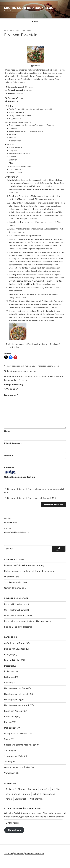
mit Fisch (57, 789)
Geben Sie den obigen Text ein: (20, 477)
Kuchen (8, 722)
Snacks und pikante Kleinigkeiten (20, 745)
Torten (7, 762)
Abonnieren (14, 830)
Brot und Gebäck (12, 660)
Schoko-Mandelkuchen (15, 582)
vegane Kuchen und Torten (17, 767)
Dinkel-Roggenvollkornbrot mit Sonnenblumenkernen (30, 571)
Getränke (9, 683)
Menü (35, 22)
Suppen (8, 750)
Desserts (8, 666)
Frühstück (9, 677)
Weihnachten (36, 799)
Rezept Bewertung (14, 384)
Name (8, 431)
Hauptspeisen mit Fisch (15, 688)
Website (9, 455)
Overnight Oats (12, 577)
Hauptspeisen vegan (14, 700)
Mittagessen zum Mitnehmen (18, 733)
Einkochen (9, 671)
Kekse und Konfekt (13, 711)
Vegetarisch (21, 799)
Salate (7, 739)
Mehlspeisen (10, 728)
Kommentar (11, 395)
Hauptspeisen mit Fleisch (20, 366)
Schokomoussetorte (23, 616)
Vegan (9, 799)
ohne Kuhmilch (13, 794)
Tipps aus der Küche (14, 756)
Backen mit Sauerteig (15, 649)
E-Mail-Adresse (13, 443)
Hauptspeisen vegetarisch (46, 366)
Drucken (36, 66)
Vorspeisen (10, 773)
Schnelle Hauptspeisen (44, 794)
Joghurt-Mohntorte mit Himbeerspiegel (32, 621)
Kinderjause (10, 716)
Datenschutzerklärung (35, 853)
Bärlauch (32, 789)
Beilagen (8, 654)
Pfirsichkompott (21, 604)
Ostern (26, 794)
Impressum (19, 853)
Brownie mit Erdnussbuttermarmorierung (24, 565)
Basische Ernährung (15, 789)
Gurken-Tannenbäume (15, 588)
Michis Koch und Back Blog (29, 8)
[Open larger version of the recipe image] (36, 62)
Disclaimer (8, 853)
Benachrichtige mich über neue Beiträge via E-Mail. (32, 498)
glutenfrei (45, 789)
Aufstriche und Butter (15, 643)
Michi (28, 31)
